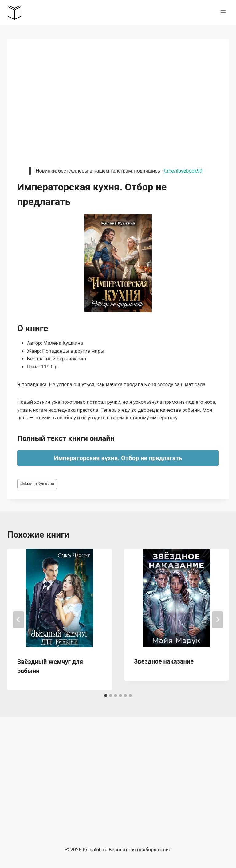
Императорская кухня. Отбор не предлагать (118, 458)
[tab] (106, 695)
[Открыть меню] (223, 12)
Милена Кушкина (37, 484)
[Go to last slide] (18, 620)
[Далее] (218, 620)
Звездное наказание (164, 661)
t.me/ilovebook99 (183, 171)
